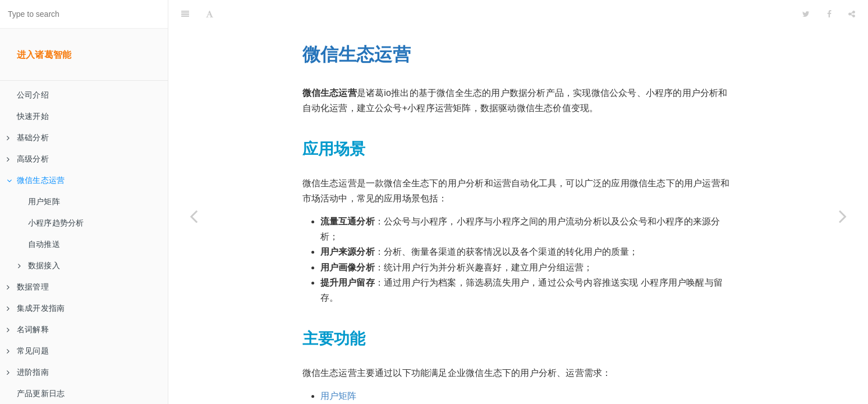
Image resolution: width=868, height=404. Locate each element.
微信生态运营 (36, 180)
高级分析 (28, 159)
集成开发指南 (36, 308)
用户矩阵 (44, 201)
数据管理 (28, 287)
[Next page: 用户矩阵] (843, 216)
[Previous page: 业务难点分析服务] (194, 216)
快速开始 (33, 116)
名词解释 (28, 329)
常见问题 (28, 351)
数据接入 (39, 265)
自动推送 (44, 244)
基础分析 (28, 137)
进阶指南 (28, 372)
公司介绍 (33, 95)
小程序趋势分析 (56, 223)
